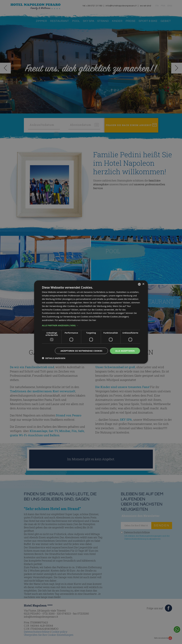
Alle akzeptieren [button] (125, 351)
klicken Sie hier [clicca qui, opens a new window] (89, 320)
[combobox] (139, 284)
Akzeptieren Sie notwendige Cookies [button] (81, 351)
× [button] (143, 284)
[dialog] (91, 322)
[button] (91, 325)
